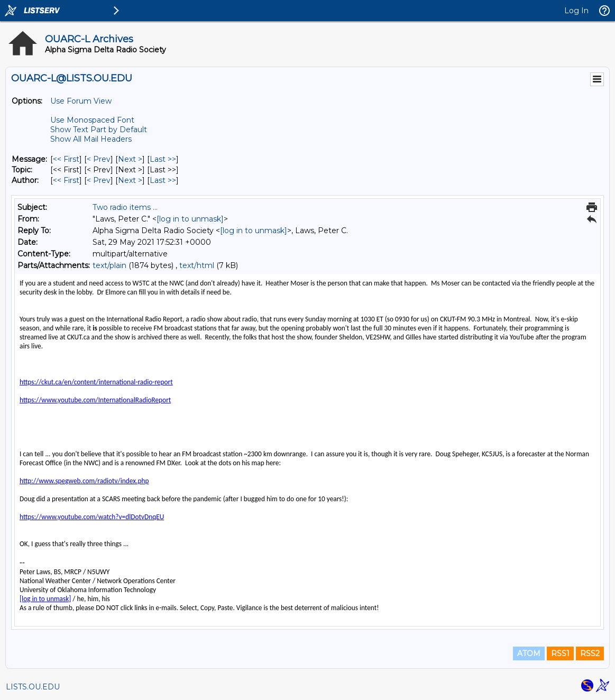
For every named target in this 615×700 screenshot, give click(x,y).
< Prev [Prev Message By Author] (99, 180)
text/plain (109, 265)
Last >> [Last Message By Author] (163, 180)
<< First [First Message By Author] (66, 180)
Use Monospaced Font (92, 120)
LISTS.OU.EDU (33, 687)
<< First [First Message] (66, 159)
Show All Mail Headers (91, 139)
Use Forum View (81, 101)
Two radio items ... (125, 207)
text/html (197, 265)
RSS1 (560, 653)
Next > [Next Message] (130, 159)
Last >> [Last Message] (163, 159)
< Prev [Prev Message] (99, 159)
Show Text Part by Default (99, 130)
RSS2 (590, 653)
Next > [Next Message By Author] (130, 180)
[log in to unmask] (190, 219)
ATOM (529, 653)
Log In (576, 11)
